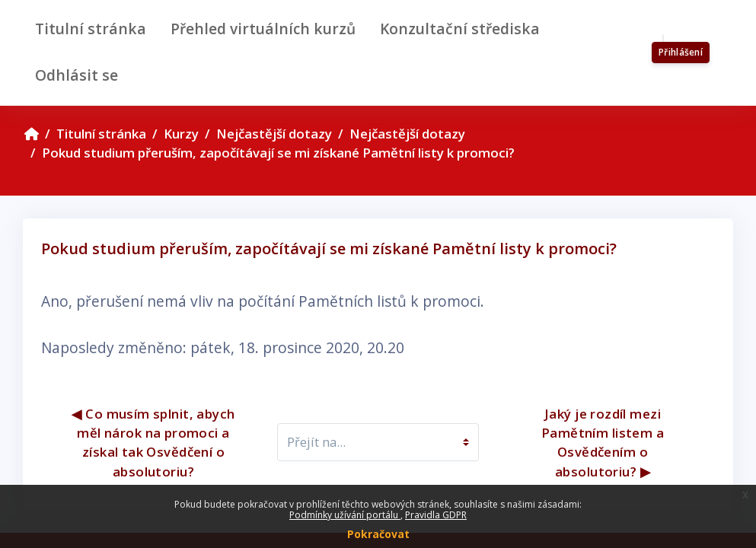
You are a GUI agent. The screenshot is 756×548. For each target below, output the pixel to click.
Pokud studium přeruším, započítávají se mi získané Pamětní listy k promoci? (278, 153)
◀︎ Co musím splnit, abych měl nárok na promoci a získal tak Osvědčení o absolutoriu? (155, 443)
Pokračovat (378, 534)
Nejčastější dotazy (274, 134)
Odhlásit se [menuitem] (77, 75)
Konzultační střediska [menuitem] (460, 29)
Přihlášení (681, 52)
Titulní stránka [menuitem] (91, 29)
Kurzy (181, 134)
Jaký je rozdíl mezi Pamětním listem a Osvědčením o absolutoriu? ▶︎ (604, 443)
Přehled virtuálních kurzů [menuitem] (263, 29)
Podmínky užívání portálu (345, 515)
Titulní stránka (101, 134)
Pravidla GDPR (436, 515)
